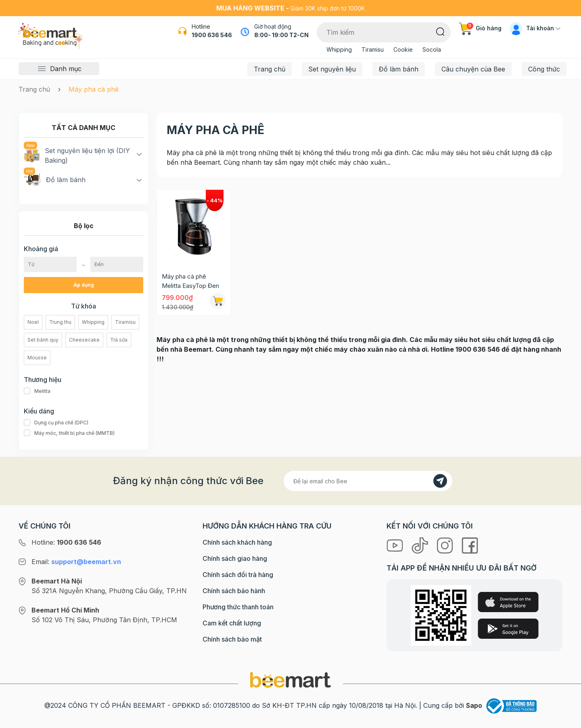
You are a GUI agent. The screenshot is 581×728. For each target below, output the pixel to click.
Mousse (37, 358)
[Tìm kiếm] (440, 31)
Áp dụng (84, 285)
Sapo (474, 705)
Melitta (37, 391)
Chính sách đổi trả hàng (238, 575)
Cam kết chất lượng (232, 623)
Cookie (403, 49)
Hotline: (66, 542)
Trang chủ (270, 69)
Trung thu (60, 322)
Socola (432, 49)
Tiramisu (373, 49)
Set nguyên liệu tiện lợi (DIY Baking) (77, 155)
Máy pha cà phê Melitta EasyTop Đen (190, 281)
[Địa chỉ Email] (368, 481)
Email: (76, 562)
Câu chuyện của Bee (473, 69)
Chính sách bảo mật (232, 639)
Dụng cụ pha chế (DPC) (56, 423)
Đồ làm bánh (399, 69)
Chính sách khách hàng (237, 542)
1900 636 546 (212, 35)
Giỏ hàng (480, 28)
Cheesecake (84, 340)
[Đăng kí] (440, 481)
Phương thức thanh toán (238, 607)
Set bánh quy (43, 340)
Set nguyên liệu (332, 69)
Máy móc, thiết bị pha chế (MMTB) (69, 433)
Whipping (339, 49)
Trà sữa (119, 340)
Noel (33, 322)
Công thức (544, 69)
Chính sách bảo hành (234, 591)
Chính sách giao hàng (235, 558)
